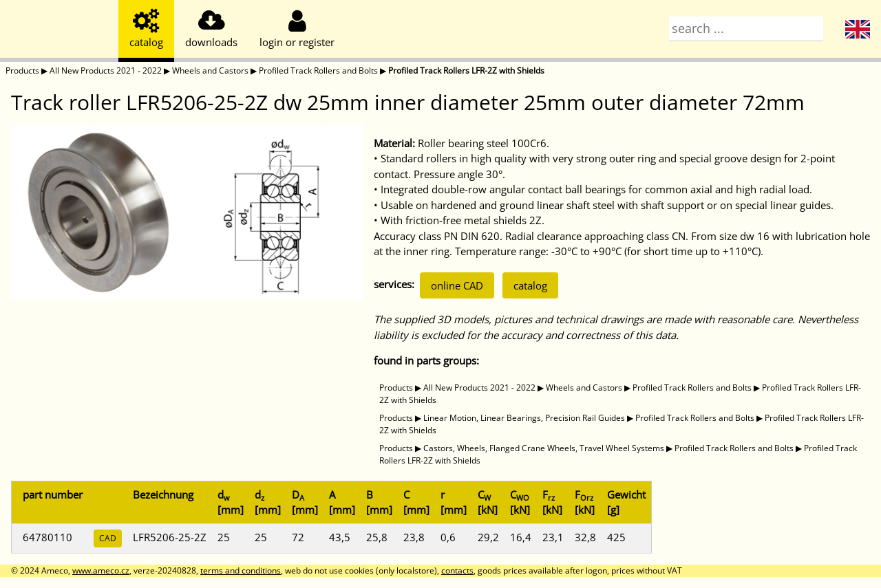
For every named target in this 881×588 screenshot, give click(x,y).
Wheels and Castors (210, 70)
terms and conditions (241, 570)
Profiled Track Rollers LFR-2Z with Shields (466, 70)
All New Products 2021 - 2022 (106, 70)
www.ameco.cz (101, 570)
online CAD (457, 285)
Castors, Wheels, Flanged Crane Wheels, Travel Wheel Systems (544, 448)
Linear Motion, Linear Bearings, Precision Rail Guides (524, 418)
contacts (457, 570)
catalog (530, 285)
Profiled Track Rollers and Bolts (318, 70)
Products (22, 70)
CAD (108, 538)
